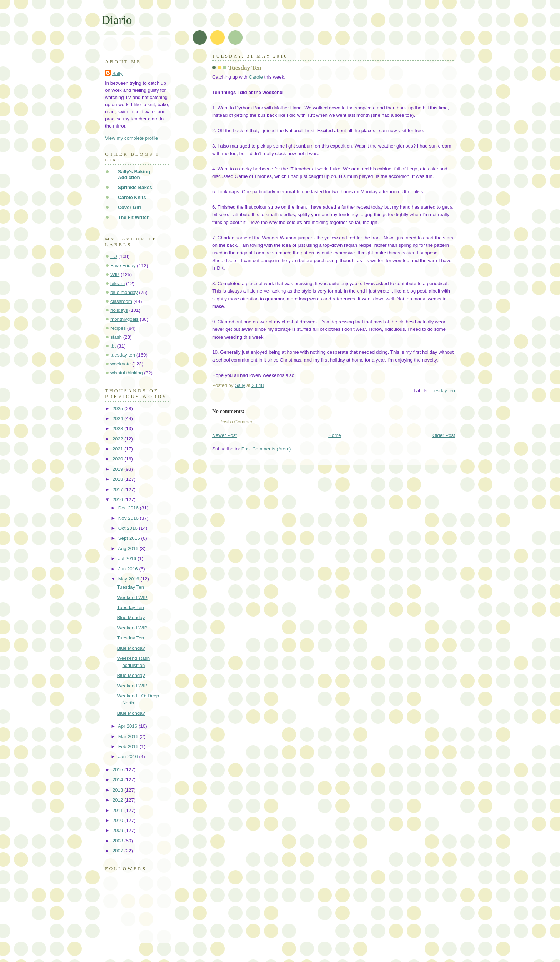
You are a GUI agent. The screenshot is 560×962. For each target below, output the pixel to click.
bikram (117, 283)
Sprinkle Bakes (135, 187)
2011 (118, 810)
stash (116, 337)
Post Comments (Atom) (266, 449)
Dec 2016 (129, 508)
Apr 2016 (128, 726)
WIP (115, 275)
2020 (118, 459)
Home (335, 435)
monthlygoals (124, 319)
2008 (118, 841)
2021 (118, 449)
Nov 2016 (129, 518)
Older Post (444, 435)
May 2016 (129, 579)
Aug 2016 (129, 549)
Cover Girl (129, 207)
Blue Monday (131, 617)
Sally (117, 73)
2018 (118, 479)
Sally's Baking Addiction (134, 175)
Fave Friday (123, 266)
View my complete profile (131, 138)
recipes (118, 328)
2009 (118, 830)
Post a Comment (237, 422)
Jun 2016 (129, 569)
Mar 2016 (129, 736)
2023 (118, 428)
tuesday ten (443, 391)
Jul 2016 (128, 559)
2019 (118, 469)
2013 (118, 790)
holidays (119, 310)
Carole (256, 77)
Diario (117, 20)
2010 (118, 820)
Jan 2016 (129, 756)
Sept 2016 (130, 538)
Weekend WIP (132, 597)
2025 (118, 408)
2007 (118, 851)
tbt (113, 346)
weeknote (121, 364)
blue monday (124, 292)
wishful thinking (127, 373)
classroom (121, 301)
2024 (118, 418)
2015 (118, 770)
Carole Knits (132, 197)
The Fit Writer (133, 217)
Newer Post (224, 435)
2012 (118, 800)
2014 (118, 780)
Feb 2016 (129, 746)
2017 (118, 490)
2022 (118, 439)
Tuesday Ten (130, 587)
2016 (118, 500)
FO (114, 256)
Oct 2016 (129, 528)
